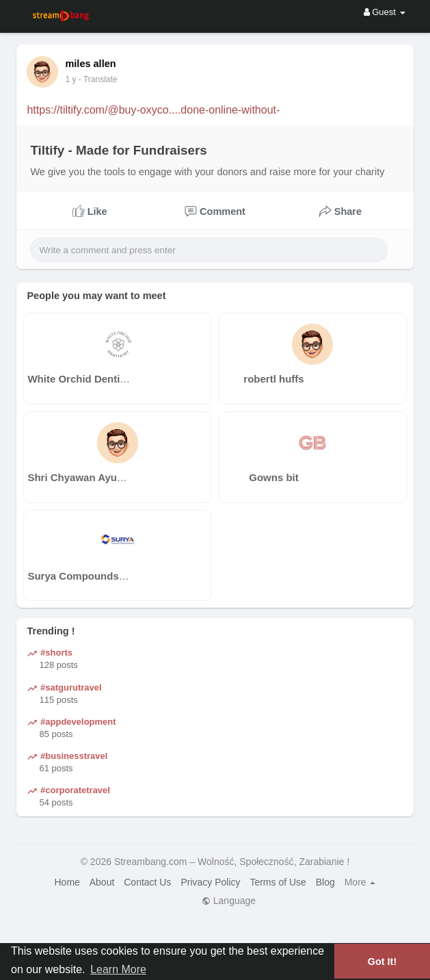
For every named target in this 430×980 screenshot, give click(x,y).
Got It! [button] (382, 962)
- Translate (98, 79)
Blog (325, 882)
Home (67, 882)
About (102, 882)
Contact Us (147, 882)
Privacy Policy (210, 882)
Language (229, 901)
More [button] (360, 882)
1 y (70, 79)
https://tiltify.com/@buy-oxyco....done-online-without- (153, 110)
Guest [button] (385, 12)
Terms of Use (278, 882)
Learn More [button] (118, 969)
